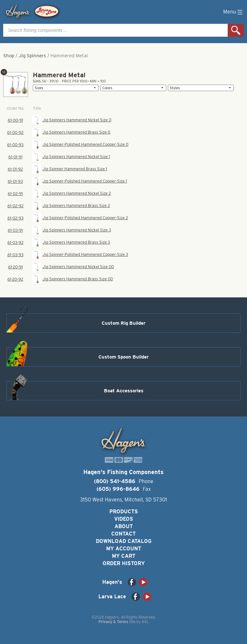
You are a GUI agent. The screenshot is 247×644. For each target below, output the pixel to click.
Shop (9, 56)
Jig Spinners (32, 56)
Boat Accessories (124, 391)
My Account (124, 549)
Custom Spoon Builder (123, 357)
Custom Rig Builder (123, 323)
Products (124, 512)
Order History (124, 563)
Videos (124, 519)
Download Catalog (124, 541)
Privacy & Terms (113, 622)
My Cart (124, 556)
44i (145, 622)
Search (236, 30)
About (124, 526)
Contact (123, 534)
